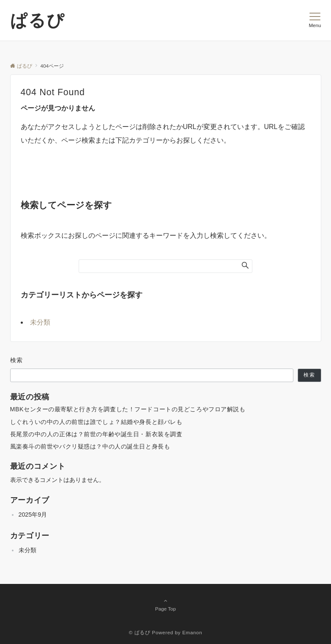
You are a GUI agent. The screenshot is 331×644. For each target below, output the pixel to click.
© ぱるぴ (140, 632)
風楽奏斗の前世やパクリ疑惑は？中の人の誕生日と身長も (90, 446)
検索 (17, 360)
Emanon (192, 632)
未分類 (40, 322)
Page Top (166, 605)
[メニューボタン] (315, 20)
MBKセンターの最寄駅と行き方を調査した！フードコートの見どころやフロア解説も (128, 409)
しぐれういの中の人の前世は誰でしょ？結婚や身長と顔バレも (96, 422)
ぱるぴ (37, 20)
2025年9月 (33, 515)
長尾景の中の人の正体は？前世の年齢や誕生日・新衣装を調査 (96, 434)
